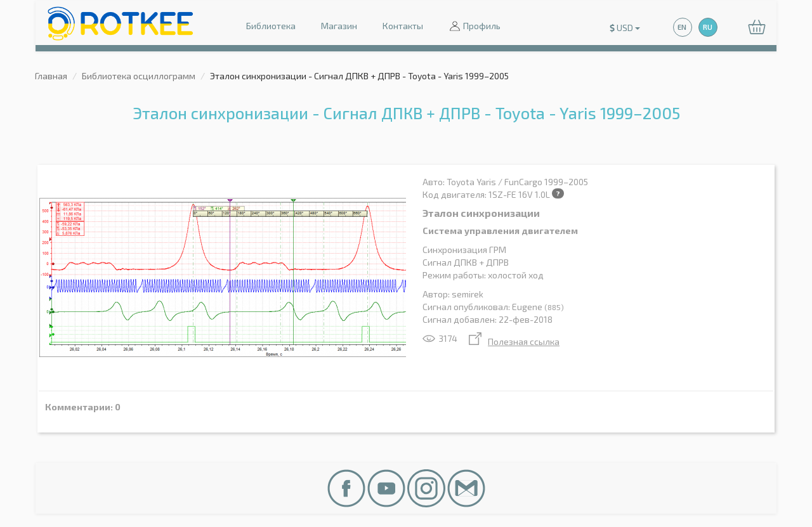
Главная (51, 76)
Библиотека (271, 26)
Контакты (403, 26)
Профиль (475, 27)
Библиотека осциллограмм (139, 76)
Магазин (339, 26)
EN (682, 27)
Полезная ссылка (514, 342)
